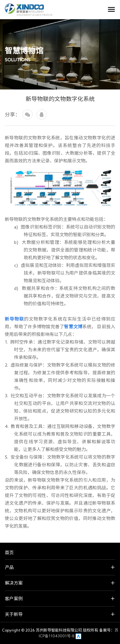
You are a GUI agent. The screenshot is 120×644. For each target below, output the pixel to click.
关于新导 (14, 614)
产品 (9, 567)
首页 (9, 553)
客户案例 (14, 599)
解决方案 (14, 583)
